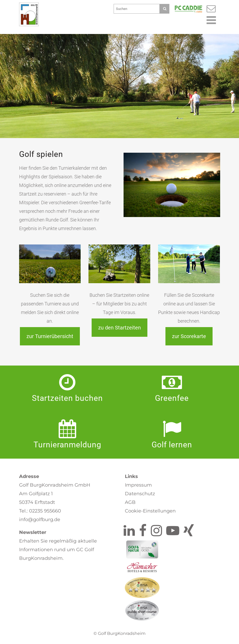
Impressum (138, 485)
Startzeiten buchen (67, 398)
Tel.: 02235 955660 (40, 511)
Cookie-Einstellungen (150, 511)
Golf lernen (172, 445)
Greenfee (172, 398)
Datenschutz (140, 494)
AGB (130, 502)
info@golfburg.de (40, 520)
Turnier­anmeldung (67, 445)
